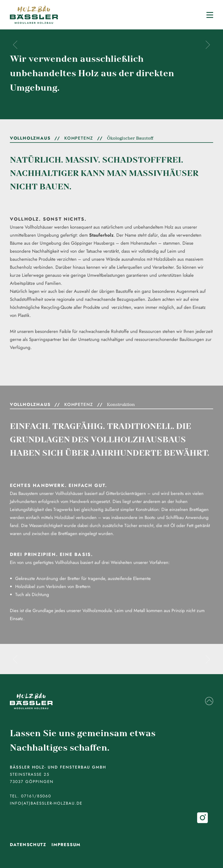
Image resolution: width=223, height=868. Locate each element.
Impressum (66, 845)
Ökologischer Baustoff (130, 138)
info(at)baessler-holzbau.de (46, 803)
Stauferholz (101, 235)
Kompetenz (79, 138)
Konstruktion (121, 405)
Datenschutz (28, 845)
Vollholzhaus (30, 138)
